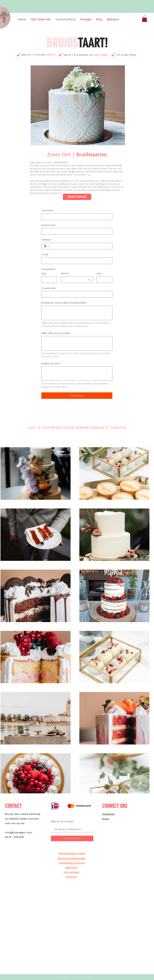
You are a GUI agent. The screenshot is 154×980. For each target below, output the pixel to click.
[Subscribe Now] (72, 838)
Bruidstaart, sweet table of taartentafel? (64, 303)
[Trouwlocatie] (76, 294)
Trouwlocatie (49, 288)
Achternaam (48, 225)
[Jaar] (103, 280)
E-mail (45, 255)
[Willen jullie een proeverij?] (77, 343)
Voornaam (47, 211)
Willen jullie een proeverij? (56, 333)
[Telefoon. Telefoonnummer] (80, 246)
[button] (144, 19)
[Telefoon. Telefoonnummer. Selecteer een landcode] (47, 246)
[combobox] (77, 280)
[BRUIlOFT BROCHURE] (77, 197)
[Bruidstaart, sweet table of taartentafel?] (77, 313)
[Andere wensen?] (77, 374)
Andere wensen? (51, 364)
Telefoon (46, 240)
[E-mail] (76, 261)
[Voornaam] (76, 217)
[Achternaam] (76, 231)
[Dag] (48, 280)
